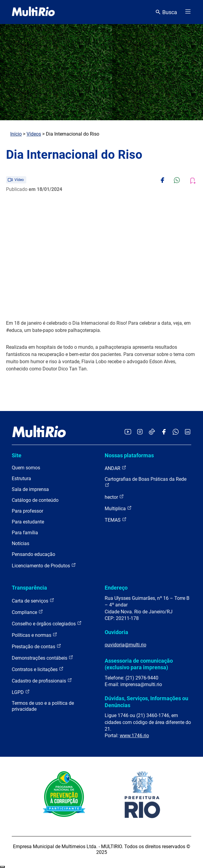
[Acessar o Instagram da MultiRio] (140, 432)
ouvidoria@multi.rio (125, 645)
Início (16, 134)
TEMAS (116, 520)
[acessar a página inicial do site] (33, 12)
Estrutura (21, 478)
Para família (25, 533)
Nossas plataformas (129, 455)
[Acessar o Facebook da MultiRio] (164, 432)
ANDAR (116, 468)
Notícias (21, 543)
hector (114, 497)
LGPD (21, 692)
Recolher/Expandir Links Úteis (2, 867)
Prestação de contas (36, 646)
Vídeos (34, 134)
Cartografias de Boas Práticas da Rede (146, 482)
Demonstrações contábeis (43, 658)
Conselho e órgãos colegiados (47, 623)
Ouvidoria (116, 632)
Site (17, 455)
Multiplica (118, 508)
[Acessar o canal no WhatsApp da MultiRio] (176, 432)
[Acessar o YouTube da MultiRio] (128, 432)
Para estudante (28, 522)
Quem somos (26, 468)
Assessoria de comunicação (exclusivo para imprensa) (139, 664)
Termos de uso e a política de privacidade (43, 706)
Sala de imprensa (30, 489)
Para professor (27, 511)
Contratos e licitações (38, 669)
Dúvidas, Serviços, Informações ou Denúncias (146, 702)
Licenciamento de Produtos (44, 565)
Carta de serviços (33, 601)
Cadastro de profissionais (42, 681)
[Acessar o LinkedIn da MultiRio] (188, 432)
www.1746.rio (134, 736)
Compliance (27, 612)
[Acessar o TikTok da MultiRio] (152, 432)
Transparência (29, 588)
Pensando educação (33, 554)
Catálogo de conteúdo (35, 500)
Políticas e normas (35, 635)
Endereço (116, 588)
